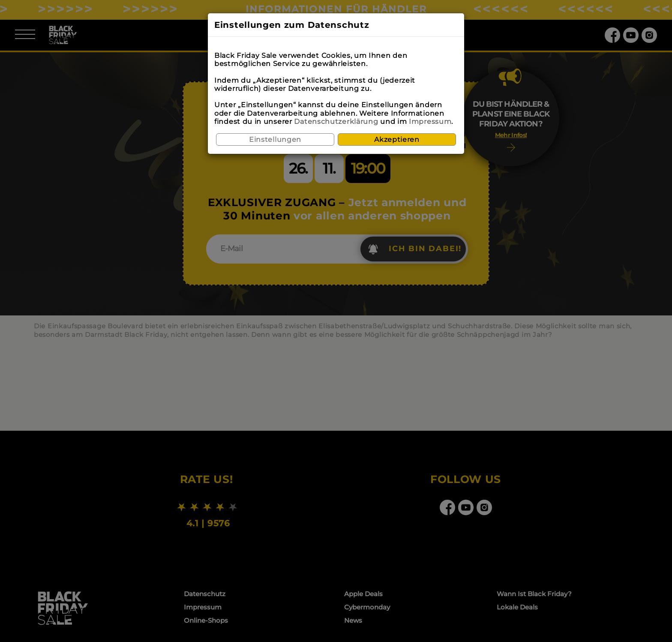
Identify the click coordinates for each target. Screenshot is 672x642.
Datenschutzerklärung (336, 121)
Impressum (430, 121)
